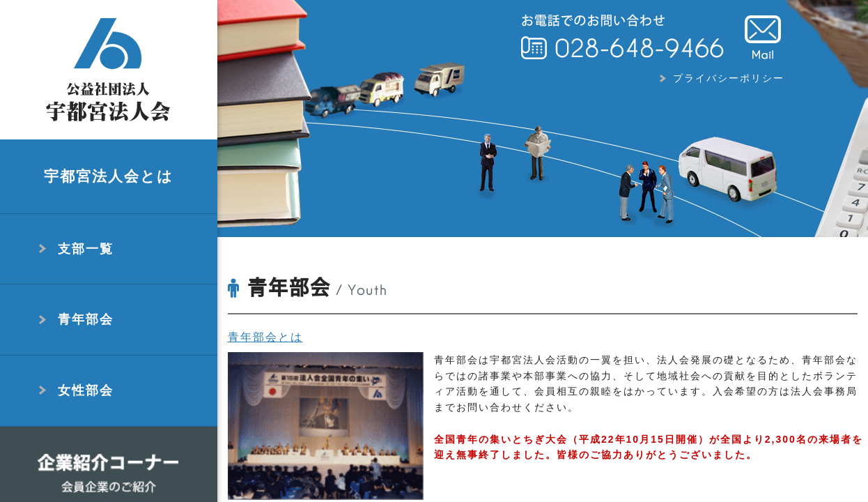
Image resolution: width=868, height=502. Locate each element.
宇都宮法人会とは (109, 176)
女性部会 (86, 390)
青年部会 (86, 319)
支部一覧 (86, 249)
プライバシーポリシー (729, 78)
